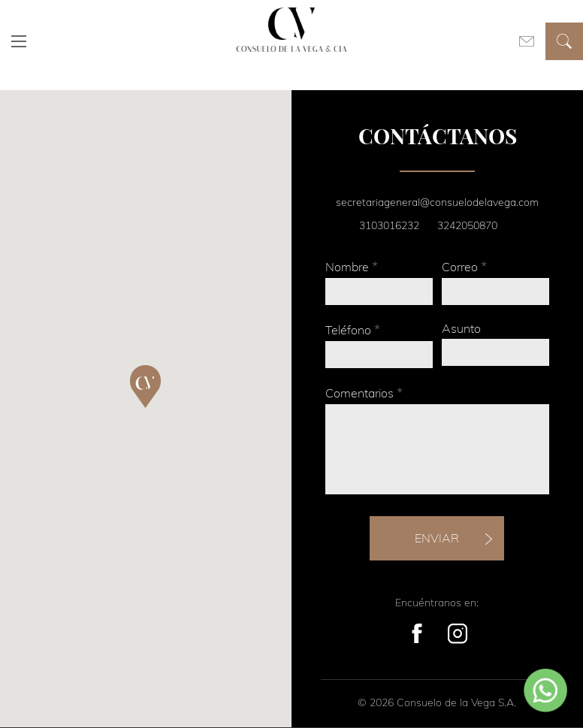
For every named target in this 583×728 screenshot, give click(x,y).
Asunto (461, 328)
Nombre (352, 266)
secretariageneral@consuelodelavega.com (437, 202)
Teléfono (353, 329)
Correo (464, 266)
